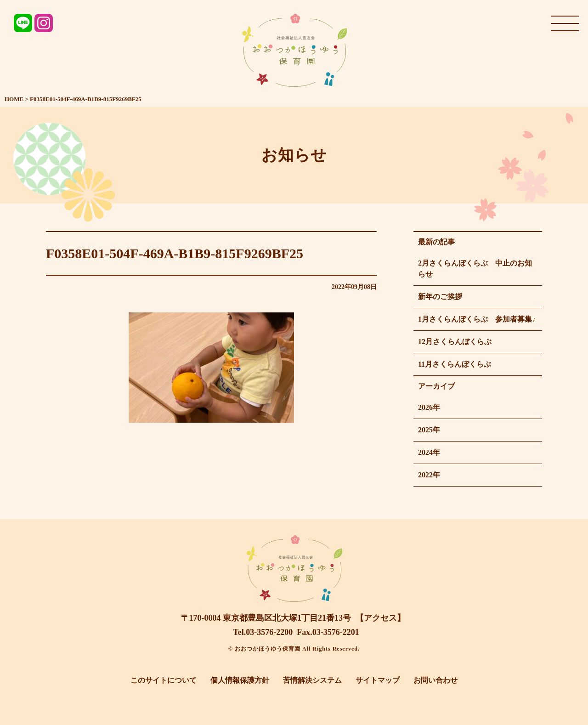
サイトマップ (378, 680)
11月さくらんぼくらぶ (455, 364)
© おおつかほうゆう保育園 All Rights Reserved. (294, 649)
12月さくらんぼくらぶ (455, 342)
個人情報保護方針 (240, 680)
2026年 (429, 407)
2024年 (429, 452)
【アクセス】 (380, 618)
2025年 (429, 430)
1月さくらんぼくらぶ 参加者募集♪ (477, 319)
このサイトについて (164, 680)
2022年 (429, 475)
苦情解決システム (312, 680)
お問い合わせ (435, 680)
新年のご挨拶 (440, 297)
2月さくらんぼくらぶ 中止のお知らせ (475, 269)
